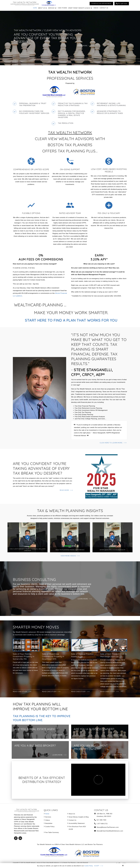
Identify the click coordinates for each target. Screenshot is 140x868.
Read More (64, 490)
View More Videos (68, 556)
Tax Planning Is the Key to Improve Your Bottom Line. (37, 718)
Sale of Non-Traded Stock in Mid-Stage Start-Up (113, 655)
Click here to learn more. (111, 443)
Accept (97, 866)
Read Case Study (20, 691)
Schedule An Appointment (101, 4)
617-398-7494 (122, 4)
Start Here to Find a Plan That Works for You (71, 320)
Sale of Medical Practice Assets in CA (82, 655)
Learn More (83, 599)
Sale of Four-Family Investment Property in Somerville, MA (24, 656)
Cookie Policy (88, 866)
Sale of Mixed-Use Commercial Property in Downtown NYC (53, 656)
